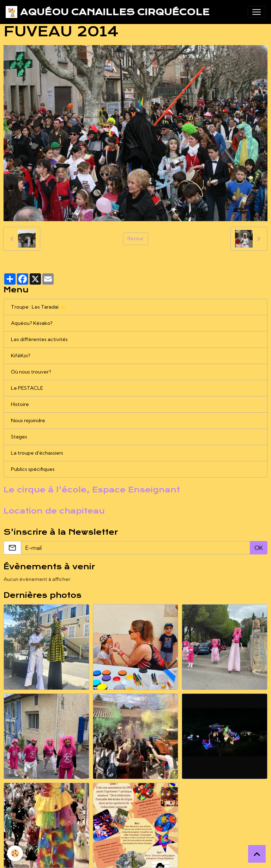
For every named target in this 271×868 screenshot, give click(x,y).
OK (259, 548)
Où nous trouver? (31, 372)
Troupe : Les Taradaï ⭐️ (38, 307)
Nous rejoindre (28, 420)
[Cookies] (15, 853)
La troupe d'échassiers (37, 453)
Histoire (20, 404)
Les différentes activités (39, 339)
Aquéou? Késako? (32, 323)
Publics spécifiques (33, 469)
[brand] (108, 12)
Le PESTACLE (27, 388)
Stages (19, 437)
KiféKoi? (21, 356)
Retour (135, 238)
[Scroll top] (257, 854)
